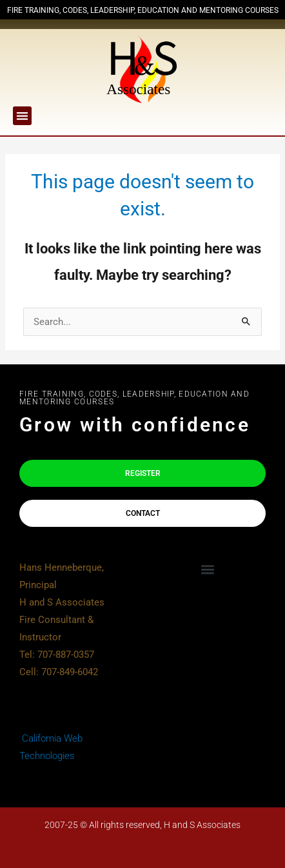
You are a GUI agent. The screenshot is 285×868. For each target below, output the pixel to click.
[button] (22, 116)
